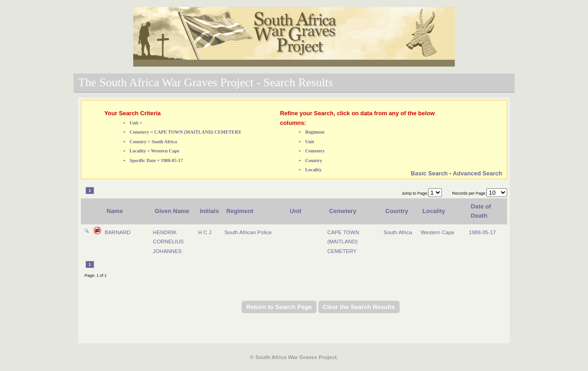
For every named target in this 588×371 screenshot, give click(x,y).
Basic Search (429, 173)
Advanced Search (478, 173)
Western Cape (438, 232)
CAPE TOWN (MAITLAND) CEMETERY (343, 242)
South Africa (398, 232)
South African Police (248, 232)
